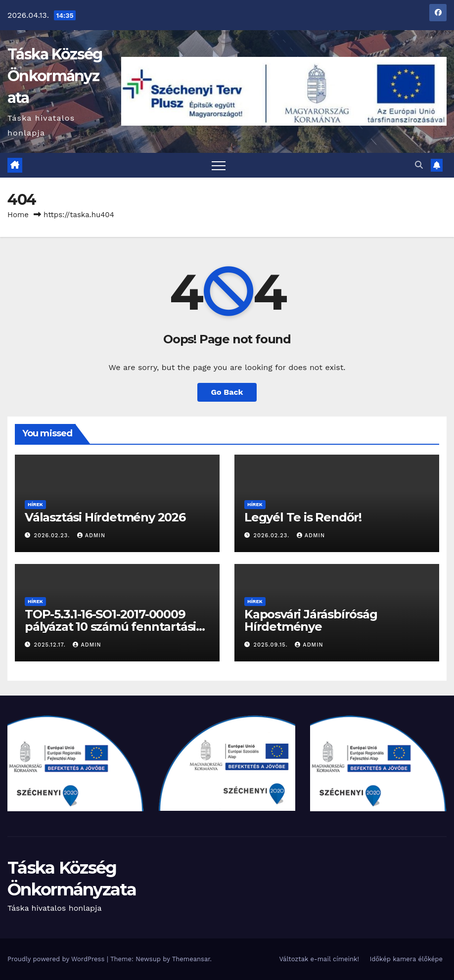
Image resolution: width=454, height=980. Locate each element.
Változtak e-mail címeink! (319, 959)
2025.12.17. (51, 645)
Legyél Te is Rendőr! (303, 517)
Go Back (227, 392)
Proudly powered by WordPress (57, 959)
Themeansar (191, 959)
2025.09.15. (272, 645)
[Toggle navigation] (219, 165)
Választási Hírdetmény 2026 (105, 517)
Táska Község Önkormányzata (55, 76)
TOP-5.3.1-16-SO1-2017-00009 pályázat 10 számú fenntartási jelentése (110, 627)
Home (18, 215)
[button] (419, 165)
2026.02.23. (53, 536)
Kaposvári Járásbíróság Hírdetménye (311, 620)
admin (91, 536)
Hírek (35, 504)
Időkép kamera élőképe (406, 959)
